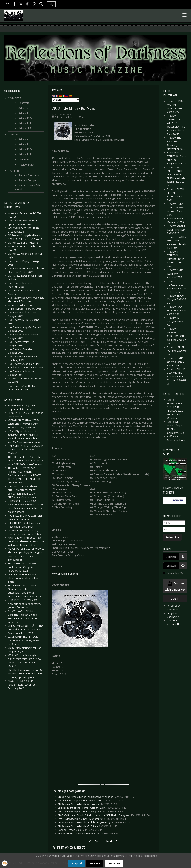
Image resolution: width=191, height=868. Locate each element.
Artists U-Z (25, 128)
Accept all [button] (76, 863)
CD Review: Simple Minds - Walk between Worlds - (96, 797)
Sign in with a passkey (175, 586)
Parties (14, 171)
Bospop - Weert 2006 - (80, 830)
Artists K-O (25, 118)
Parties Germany (29, 175)
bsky (51, 4)
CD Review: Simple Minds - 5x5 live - (88, 826)
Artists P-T (25, 123)
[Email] (174, 530)
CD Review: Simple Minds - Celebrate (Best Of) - (94, 822)
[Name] (174, 523)
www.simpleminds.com (65, 574)
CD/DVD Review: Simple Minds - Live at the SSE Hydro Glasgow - (104, 815)
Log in (175, 599)
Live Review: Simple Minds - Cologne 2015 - (92, 812)
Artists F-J (24, 113)
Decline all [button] (95, 863)
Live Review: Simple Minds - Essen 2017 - (90, 800)
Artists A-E (25, 108)
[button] (54, 848)
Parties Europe (27, 180)
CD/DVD (14, 134)
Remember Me (175, 573)
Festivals (24, 103)
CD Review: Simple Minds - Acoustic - (88, 804)
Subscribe (172, 537)
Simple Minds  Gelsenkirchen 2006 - (89, 834)
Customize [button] (114, 863)
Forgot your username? (174, 615)
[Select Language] (66, 100)
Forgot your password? (174, 608)
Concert (15, 98)
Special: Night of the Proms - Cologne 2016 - (92, 808)
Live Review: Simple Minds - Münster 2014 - (92, 819)
